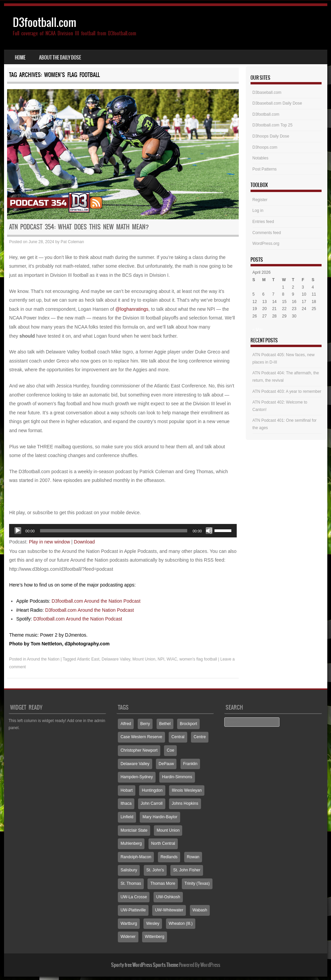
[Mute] (209, 531)
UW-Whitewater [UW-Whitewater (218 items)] (169, 910)
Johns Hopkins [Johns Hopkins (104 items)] (185, 803)
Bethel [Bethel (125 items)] (165, 724)
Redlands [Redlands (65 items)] (169, 857)
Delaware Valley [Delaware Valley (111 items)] (135, 764)
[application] (123, 531)
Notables (260, 158)
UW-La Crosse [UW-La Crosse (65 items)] (134, 897)
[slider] (114, 531)
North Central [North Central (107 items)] (163, 843)
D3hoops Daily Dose (271, 136)
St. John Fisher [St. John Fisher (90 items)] (187, 870)
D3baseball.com (267, 92)
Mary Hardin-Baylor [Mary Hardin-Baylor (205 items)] (160, 817)
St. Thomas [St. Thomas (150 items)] (131, 883)
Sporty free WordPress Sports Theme (145, 965)
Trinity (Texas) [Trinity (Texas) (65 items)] (197, 883)
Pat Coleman (72, 242)
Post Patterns (265, 169)
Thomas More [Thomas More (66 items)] (163, 883)
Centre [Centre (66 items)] (200, 737)
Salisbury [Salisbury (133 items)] (129, 870)
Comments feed (267, 233)
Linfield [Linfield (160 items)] (127, 817)
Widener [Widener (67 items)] (128, 937)
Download (84, 542)
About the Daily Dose (60, 58)
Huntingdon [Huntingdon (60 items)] (152, 790)
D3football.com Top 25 (273, 125)
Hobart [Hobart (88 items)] (127, 790)
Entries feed (263, 222)
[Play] (18, 531)
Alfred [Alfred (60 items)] (126, 724)
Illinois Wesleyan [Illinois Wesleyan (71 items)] (187, 790)
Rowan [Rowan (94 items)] (193, 857)
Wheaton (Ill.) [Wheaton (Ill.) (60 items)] (181, 924)
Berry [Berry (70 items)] (145, 724)
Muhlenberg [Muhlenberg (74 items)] (131, 843)
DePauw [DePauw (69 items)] (166, 764)
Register (260, 200)
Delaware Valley (116, 659)
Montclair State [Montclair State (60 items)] (134, 830)
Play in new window (49, 542)
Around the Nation (43, 659)
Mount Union (144, 659)
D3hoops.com (265, 147)
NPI (161, 659)
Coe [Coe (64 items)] (170, 750)
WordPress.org (266, 243)
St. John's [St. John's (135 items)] (155, 870)
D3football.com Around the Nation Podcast (96, 601)
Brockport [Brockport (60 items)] (188, 724)
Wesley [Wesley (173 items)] (153, 924)
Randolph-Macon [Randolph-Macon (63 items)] (136, 857)
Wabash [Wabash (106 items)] (200, 910)
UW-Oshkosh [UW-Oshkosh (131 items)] (168, 897)
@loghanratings (132, 309)
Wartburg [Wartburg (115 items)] (129, 924)
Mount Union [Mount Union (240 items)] (168, 830)
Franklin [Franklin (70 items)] (190, 764)
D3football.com (45, 22)
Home (20, 58)
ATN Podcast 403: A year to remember (287, 391)
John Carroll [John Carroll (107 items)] (152, 803)
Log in (258, 211)
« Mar (258, 330)
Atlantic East (88, 659)
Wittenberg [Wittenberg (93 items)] (155, 937)
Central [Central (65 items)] (178, 737)
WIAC (172, 659)
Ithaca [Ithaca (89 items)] (126, 803)
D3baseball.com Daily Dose (277, 103)
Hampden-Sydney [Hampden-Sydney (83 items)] (137, 777)
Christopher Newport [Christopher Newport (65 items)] (139, 750)
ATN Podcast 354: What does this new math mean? (79, 227)
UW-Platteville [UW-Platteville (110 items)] (133, 910)
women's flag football (198, 659)
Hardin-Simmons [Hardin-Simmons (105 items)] (177, 777)
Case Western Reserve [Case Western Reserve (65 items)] (141, 737)
